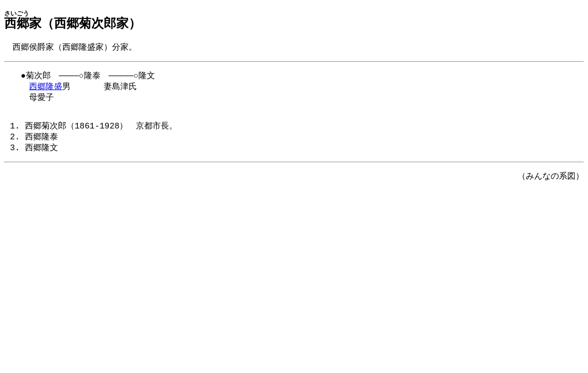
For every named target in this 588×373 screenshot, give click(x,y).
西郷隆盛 (46, 89)
